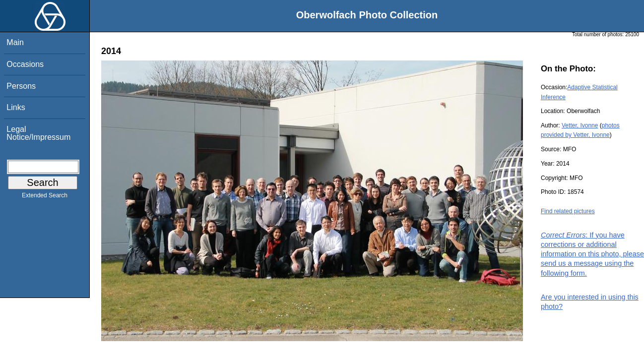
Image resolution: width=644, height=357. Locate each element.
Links (16, 107)
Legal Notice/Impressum (38, 133)
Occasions (25, 64)
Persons (21, 86)
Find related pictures (568, 211)
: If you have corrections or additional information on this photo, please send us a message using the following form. (592, 254)
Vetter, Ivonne (580, 125)
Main (15, 42)
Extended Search (45, 197)
